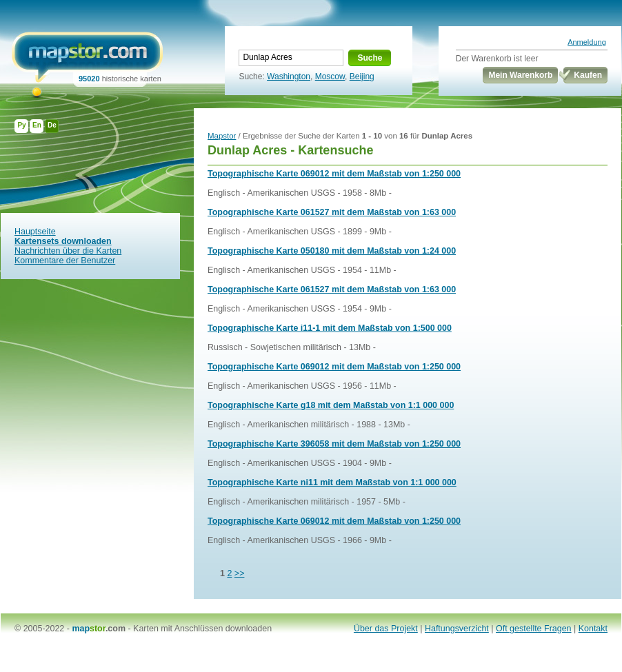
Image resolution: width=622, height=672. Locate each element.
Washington (289, 77)
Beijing (362, 77)
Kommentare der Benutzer (65, 261)
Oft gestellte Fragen (534, 629)
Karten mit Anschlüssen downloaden (202, 629)
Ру (21, 125)
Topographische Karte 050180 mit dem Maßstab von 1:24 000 (332, 251)
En (37, 125)
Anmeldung (587, 42)
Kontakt (593, 629)
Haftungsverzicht (457, 629)
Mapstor (222, 136)
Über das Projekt (386, 629)
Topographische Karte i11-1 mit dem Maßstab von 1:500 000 (330, 328)
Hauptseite (35, 232)
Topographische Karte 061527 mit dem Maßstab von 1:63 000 (332, 212)
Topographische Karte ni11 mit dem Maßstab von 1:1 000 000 (332, 482)
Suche (370, 58)
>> (240, 573)
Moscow (330, 77)
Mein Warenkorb (520, 75)
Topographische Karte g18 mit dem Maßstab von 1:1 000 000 (331, 405)
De (52, 125)
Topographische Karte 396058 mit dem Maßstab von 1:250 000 (334, 444)
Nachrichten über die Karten (68, 251)
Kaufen (588, 75)
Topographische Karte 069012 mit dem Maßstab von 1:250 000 (334, 174)
